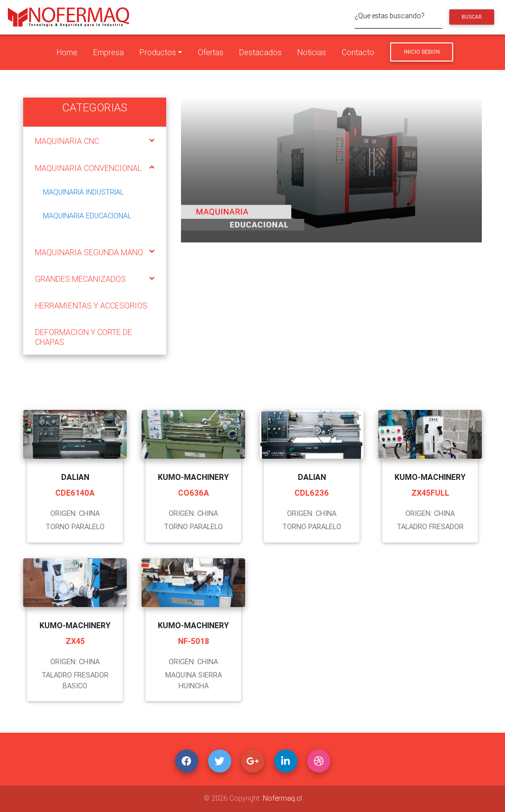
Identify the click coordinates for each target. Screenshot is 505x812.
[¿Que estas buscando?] (398, 17)
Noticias (312, 52)
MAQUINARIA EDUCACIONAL (87, 216)
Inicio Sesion (422, 52)
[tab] (95, 140)
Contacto (358, 52)
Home (67, 52)
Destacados (260, 52)
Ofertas (211, 52)
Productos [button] (158, 52)
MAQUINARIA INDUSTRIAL (83, 192)
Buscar (471, 17)
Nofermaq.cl (282, 798)
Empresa (108, 52)
